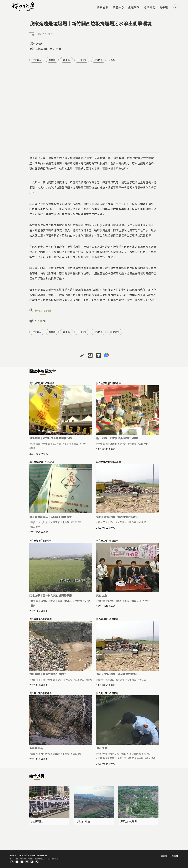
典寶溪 (101, 758)
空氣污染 (77, 522)
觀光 (76, 444)
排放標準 (151, 758)
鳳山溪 (66, 60)
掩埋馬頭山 (37, 821)
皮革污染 (136, 754)
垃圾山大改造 (83, 821)
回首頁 (164, 856)
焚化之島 (101, 595)
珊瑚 (43, 680)
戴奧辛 (34, 522)
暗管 (131, 758)
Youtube (17, 862)
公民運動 (143, 444)
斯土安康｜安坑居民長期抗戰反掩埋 (117, 438)
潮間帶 (34, 680)
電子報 (164, 8)
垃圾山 (111, 522)
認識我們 (150, 8)
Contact (22, 862)
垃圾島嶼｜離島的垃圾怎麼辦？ (48, 674)
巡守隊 (123, 758)
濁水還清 (101, 748)
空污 (83, 444)
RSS (37, 862)
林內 (33, 605)
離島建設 (80, 680)
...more (112, 60)
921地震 (57, 444)
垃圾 (53, 601)
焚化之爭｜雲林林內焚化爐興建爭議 (51, 595)
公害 (32, 35)
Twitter (32, 862)
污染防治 (98, 60)
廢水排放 (77, 754)
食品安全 (36, 527)
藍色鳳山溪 (36, 748)
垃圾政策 (37, 60)
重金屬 (133, 444)
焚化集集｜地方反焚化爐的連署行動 (51, 438)
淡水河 (101, 522)
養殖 (60, 601)
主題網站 (134, 8)
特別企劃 (103, 8)
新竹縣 (39, 311)
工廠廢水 (112, 758)
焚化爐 (46, 444)
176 (40, 321)
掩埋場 (52, 60)
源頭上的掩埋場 (129, 821)
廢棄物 (67, 444)
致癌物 (78, 601)
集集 (33, 448)
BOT (60, 680)
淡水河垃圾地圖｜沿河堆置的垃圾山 (117, 517)
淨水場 (88, 601)
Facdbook (12, 862)
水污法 (147, 754)
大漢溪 (121, 522)
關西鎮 (47, 311)
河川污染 (82, 60)
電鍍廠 (56, 754)
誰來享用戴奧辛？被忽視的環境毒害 (51, 517)
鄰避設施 (115, 332)
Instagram (27, 862)
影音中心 (118, 8)
